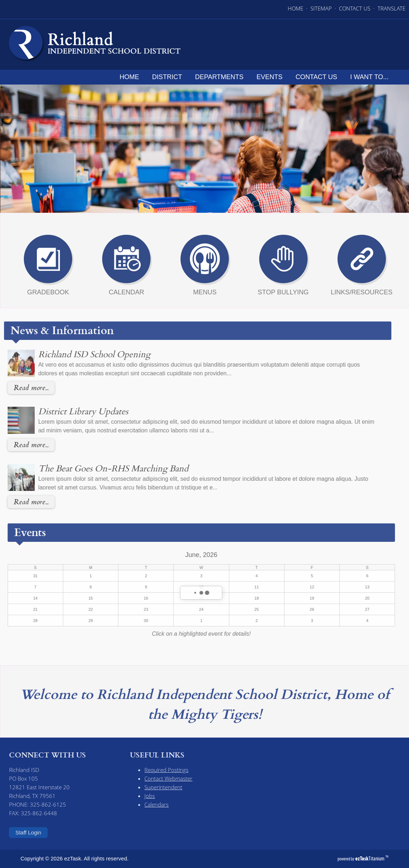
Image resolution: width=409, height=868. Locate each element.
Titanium (370, 858)
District (169, 77)
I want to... (371, 77)
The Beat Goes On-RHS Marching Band (97, 468)
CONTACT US (355, 8)
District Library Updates (67, 411)
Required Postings (166, 770)
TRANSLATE (391, 8)
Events (272, 77)
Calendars (156, 804)
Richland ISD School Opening (78, 354)
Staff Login (28, 832)
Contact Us (319, 77)
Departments (221, 77)
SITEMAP (321, 8)
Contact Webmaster (168, 778)
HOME (295, 8)
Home (131, 77)
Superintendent (163, 787)
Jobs (150, 796)
